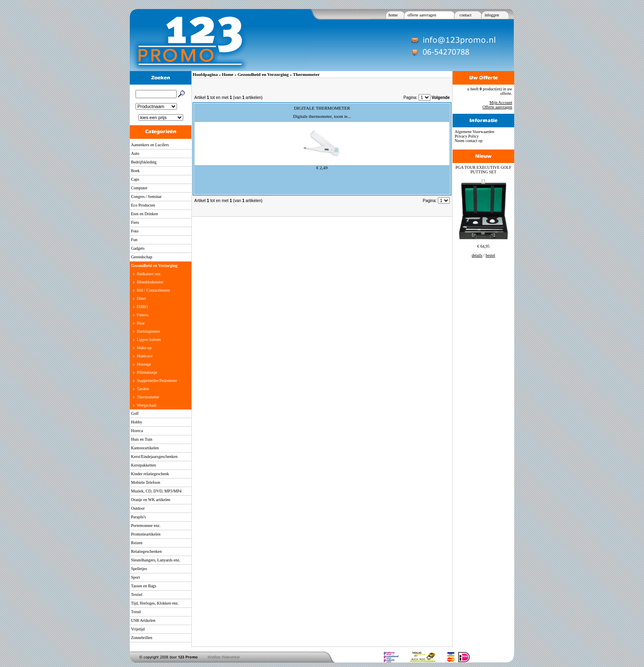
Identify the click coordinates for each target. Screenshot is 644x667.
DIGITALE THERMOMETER (322, 108)
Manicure (145, 356)
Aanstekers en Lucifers (150, 145)
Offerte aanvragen (497, 107)
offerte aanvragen (422, 15)
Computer (139, 188)
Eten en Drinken (145, 214)
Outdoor (138, 508)
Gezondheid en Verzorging (154, 266)
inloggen (492, 15)
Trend (136, 612)
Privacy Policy (467, 136)
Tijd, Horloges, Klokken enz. (155, 603)
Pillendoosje (147, 372)
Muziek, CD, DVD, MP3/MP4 (156, 491)
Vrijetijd (138, 629)
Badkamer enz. (149, 274)
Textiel (137, 595)
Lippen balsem (149, 339)
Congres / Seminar (146, 197)
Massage (144, 364)
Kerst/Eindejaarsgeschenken (154, 457)
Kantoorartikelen (145, 448)
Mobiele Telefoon (146, 482)
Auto (135, 153)
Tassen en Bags (144, 586)
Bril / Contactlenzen (153, 290)
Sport (136, 577)
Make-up (144, 348)
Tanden (143, 389)
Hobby (137, 422)
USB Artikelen (143, 620)
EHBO (142, 307)
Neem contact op (469, 141)
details (477, 255)
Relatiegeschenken (146, 551)
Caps (135, 179)
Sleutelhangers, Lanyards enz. (156, 560)
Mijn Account (501, 102)
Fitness (143, 315)
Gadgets (138, 248)
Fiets (135, 222)
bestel (490, 255)
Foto (135, 231)
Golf (135, 413)
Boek (135, 171)
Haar (141, 323)
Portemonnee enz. (146, 526)
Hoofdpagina (205, 74)
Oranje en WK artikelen (151, 500)
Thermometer (148, 397)
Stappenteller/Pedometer (157, 381)
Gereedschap (142, 257)
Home (228, 74)
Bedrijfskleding (144, 162)
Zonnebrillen (142, 638)
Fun (134, 240)
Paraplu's (138, 517)
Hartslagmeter (148, 331)
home (393, 15)
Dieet (141, 298)
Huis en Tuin (142, 439)
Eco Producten (143, 205)
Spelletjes (139, 569)
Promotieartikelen (146, 534)
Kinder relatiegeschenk (150, 474)
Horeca (137, 431)
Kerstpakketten (144, 465)
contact (466, 15)
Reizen (137, 543)
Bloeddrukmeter (150, 282)
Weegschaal (147, 405)
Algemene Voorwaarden (475, 132)
